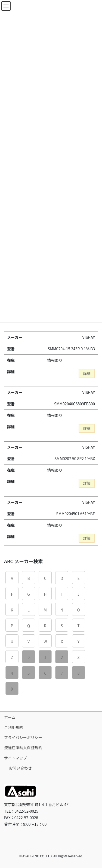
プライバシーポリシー (23, 737)
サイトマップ (16, 758)
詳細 (87, 373)
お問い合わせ (20, 768)
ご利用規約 (14, 727)
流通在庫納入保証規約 (23, 748)
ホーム (10, 717)
